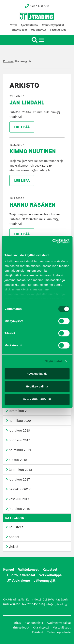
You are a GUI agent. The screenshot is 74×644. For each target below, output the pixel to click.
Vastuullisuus (58, 30)
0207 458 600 (37, 6)
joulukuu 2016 (19, 509)
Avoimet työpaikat (53, 25)
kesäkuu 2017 (19, 499)
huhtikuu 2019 (19, 440)
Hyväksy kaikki (37, 374)
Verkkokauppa (50, 575)
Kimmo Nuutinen (33, 151)
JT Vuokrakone (18, 581)
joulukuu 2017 (19, 479)
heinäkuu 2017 (20, 489)
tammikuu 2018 (20, 470)
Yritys (14, 25)
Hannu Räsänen (32, 205)
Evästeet (38, 632)
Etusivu (8, 61)
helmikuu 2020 (20, 421)
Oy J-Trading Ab (30, 25)
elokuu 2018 (18, 460)
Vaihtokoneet (28, 570)
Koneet (14, 537)
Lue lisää (22, 127)
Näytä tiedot (53, 361)
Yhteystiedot (19, 30)
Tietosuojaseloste (59, 632)
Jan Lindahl (27, 102)
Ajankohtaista (29, 25)
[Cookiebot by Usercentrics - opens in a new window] (53, 241)
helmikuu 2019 (20, 450)
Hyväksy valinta (37, 386)
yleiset (14, 547)
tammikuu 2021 (20, 411)
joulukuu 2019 (19, 430)
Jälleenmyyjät (45, 581)
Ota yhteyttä (38, 30)
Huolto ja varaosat (21, 575)
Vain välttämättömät (37, 399)
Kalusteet (16, 527)
